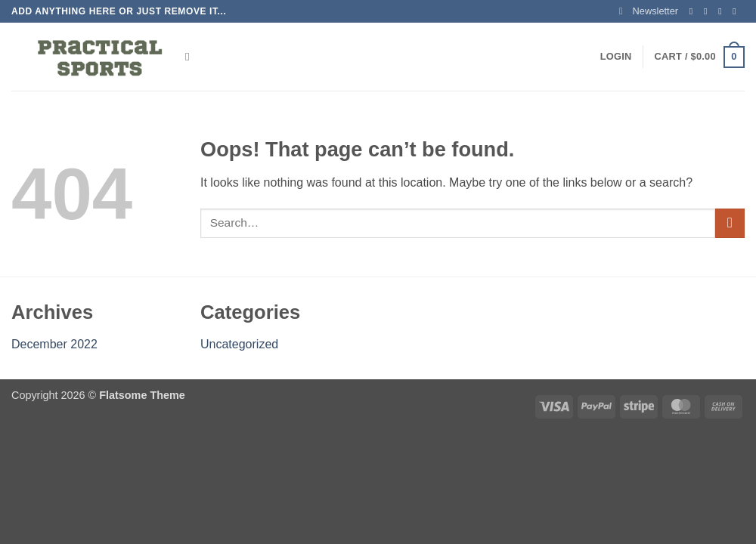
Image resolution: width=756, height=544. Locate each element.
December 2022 (54, 344)
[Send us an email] (737, 11)
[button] (649, 11)
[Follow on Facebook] (694, 11)
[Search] (191, 57)
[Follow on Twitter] (723, 11)
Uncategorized (239, 344)
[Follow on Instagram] (708, 11)
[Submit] (730, 223)
